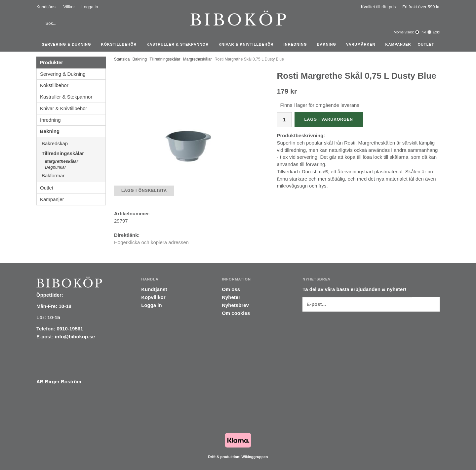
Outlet (426, 44)
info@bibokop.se (75, 337)
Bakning (328, 44)
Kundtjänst (46, 7)
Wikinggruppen (255, 457)
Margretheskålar (61, 161)
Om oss (231, 289)
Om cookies (236, 313)
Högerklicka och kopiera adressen (151, 242)
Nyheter (231, 297)
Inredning (297, 44)
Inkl (423, 32)
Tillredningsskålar (74, 153)
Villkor (69, 7)
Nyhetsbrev (235, 305)
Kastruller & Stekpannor (179, 44)
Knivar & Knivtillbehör (248, 44)
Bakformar (74, 175)
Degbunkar (56, 167)
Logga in (90, 7)
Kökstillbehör (121, 44)
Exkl (436, 32)
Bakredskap (74, 143)
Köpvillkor (153, 297)
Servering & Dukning (68, 44)
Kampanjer (398, 44)
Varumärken (362, 44)
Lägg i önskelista (144, 191)
